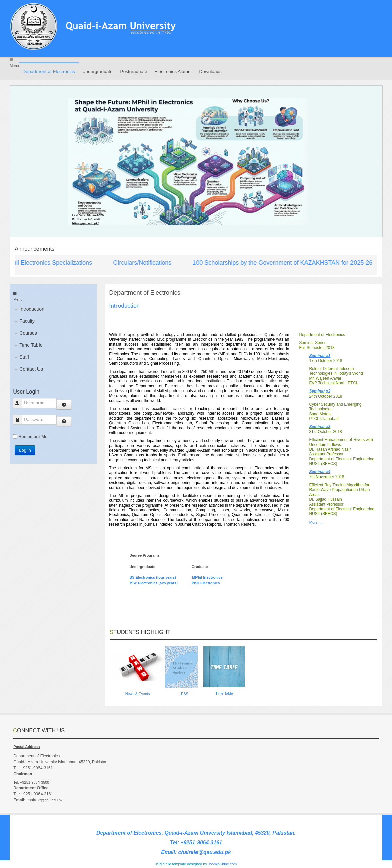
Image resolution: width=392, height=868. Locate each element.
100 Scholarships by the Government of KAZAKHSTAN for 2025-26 (285, 263)
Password (20, 419)
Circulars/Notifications (145, 263)
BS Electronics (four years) (153, 577)
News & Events (138, 694)
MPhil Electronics (207, 577)
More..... (316, 522)
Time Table (224, 693)
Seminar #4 (320, 472)
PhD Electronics (206, 583)
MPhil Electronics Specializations (51, 263)
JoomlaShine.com (222, 864)
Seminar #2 (320, 391)
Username (20, 403)
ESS (185, 694)
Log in (25, 450)
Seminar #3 (320, 427)
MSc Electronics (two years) (156, 583)
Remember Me (33, 437)
